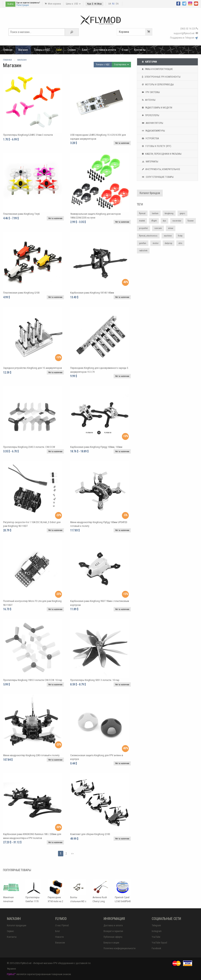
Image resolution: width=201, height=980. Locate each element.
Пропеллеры (150, 115)
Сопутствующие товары (157, 177)
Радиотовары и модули (157, 108)
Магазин (23, 50)
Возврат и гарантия (113, 931)
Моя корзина (53, 4)
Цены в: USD (73, 4)
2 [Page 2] (66, 854)
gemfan (143, 243)
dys (165, 221)
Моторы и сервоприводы (157, 85)
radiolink (143, 251)
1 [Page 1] (61, 854)
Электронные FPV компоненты (161, 77)
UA (110, 4)
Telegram (156, 925)
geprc (182, 213)
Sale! (59, 50)
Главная (8, 50)
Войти (10, 4)
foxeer (191, 221)
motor (156, 243)
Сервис (72, 50)
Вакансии (60, 943)
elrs (180, 243)
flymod (142, 213)
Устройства (150, 138)
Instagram (157, 931)
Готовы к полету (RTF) (156, 146)
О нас (125, 50)
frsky (180, 236)
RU (113, 4)
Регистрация (23, 5)
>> (72, 854)
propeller (144, 228)
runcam (158, 228)
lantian (155, 213)
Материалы (150, 162)
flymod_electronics (148, 236)
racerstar (177, 221)
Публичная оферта (113, 937)
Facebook (156, 948)
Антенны (148, 100)
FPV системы (150, 92)
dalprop (169, 243)
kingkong (169, 213)
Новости (59, 937)
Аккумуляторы (152, 123)
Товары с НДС (42, 50)
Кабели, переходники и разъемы (161, 154)
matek (142, 221)
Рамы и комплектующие (157, 69)
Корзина (136, 32)
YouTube (156, 937)
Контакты (140, 50)
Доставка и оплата (105, 50)
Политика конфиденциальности (120, 948)
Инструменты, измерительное (161, 169)
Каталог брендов (150, 193)
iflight (154, 221)
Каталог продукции (17, 925)
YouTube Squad (159, 943)
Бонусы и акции (111, 943)
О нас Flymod (62, 925)
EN (117, 4)
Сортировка (121, 64)
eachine (168, 236)
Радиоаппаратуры (153, 131)
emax (171, 228)
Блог (85, 50)
